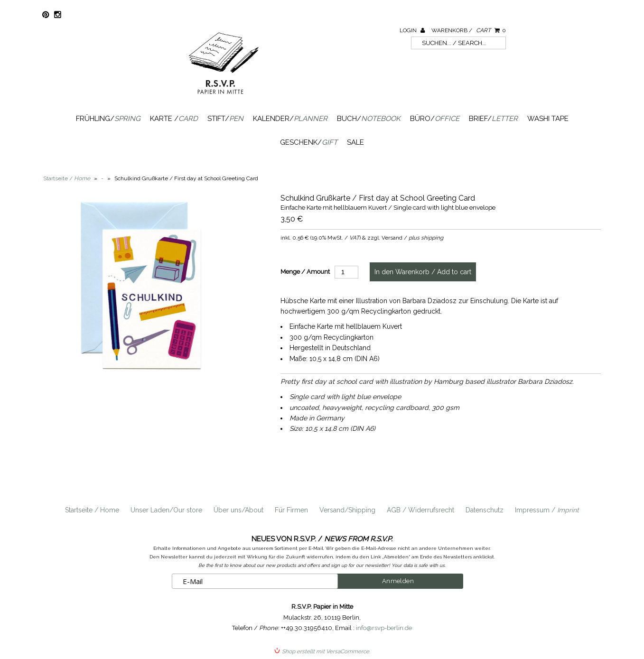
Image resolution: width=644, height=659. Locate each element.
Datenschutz (485, 510)
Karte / (174, 119)
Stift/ (225, 119)
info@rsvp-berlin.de (384, 628)
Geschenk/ (309, 142)
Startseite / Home (92, 510)
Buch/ (369, 119)
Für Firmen (291, 510)
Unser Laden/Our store (166, 510)
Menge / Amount (305, 272)
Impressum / (547, 510)
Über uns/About (238, 510)
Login (412, 30)
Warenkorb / (469, 30)
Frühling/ (108, 119)
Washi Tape (548, 119)
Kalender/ (290, 119)
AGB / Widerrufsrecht (420, 510)
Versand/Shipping (347, 510)
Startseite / (67, 178)
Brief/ (493, 119)
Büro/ (435, 119)
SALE (355, 142)
